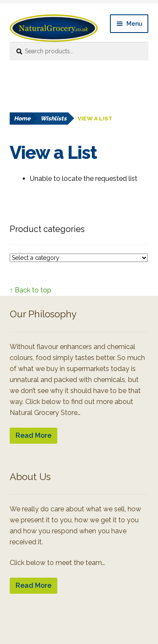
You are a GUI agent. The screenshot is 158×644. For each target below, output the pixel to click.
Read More (33, 435)
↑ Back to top (31, 290)
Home (22, 118)
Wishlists (54, 118)
